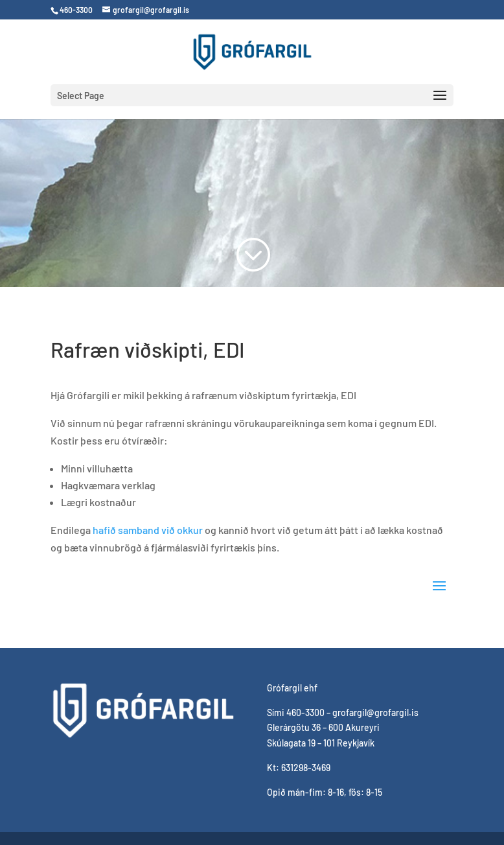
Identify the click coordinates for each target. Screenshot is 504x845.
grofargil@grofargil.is (375, 712)
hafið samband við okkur (148, 530)
